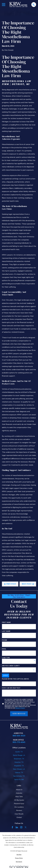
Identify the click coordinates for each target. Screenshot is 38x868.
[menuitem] (19, 855)
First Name (6, 622)
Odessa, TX (19, 773)
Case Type (6, 658)
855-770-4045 (19, 742)
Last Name (6, 631)
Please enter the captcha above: (16, 679)
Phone (4, 640)
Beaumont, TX (19, 759)
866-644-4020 (19, 736)
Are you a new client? (11, 666)
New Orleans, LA (19, 769)
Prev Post (10, 584)
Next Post (28, 584)
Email (4, 649)
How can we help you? (11, 688)
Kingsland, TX (19, 766)
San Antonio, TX (19, 776)
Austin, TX (19, 752)
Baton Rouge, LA (19, 755)
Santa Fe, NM (19, 780)
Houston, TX (19, 762)
